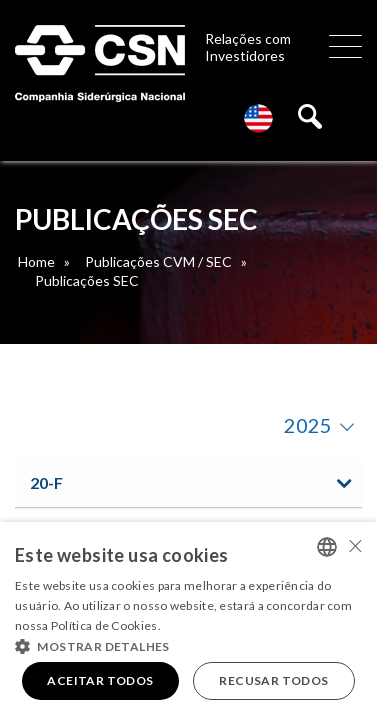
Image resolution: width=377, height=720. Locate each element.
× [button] (354, 545)
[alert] (188, 621)
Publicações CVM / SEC (158, 261)
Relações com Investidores (248, 47)
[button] (188, 645)
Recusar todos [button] (273, 680)
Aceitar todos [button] (100, 680)
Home (36, 261)
